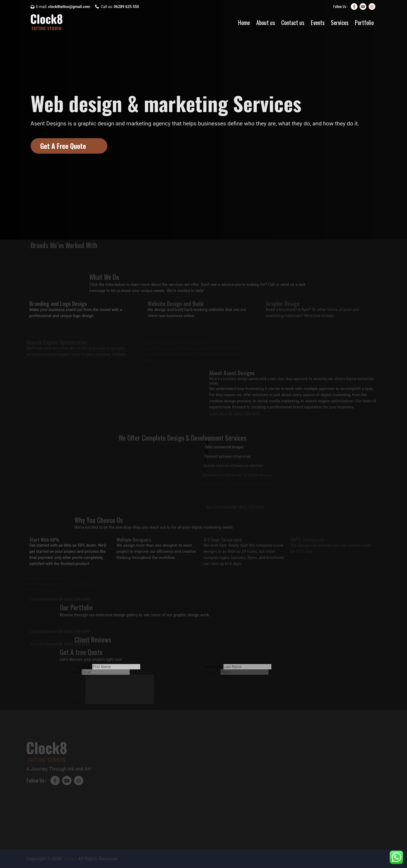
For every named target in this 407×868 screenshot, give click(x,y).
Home (244, 22)
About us (266, 22)
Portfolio (364, 22)
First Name (79, 667)
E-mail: (60, 7)
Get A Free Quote (63, 146)
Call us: (117, 7)
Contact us (293, 22)
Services (340, 22)
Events (318, 22)
